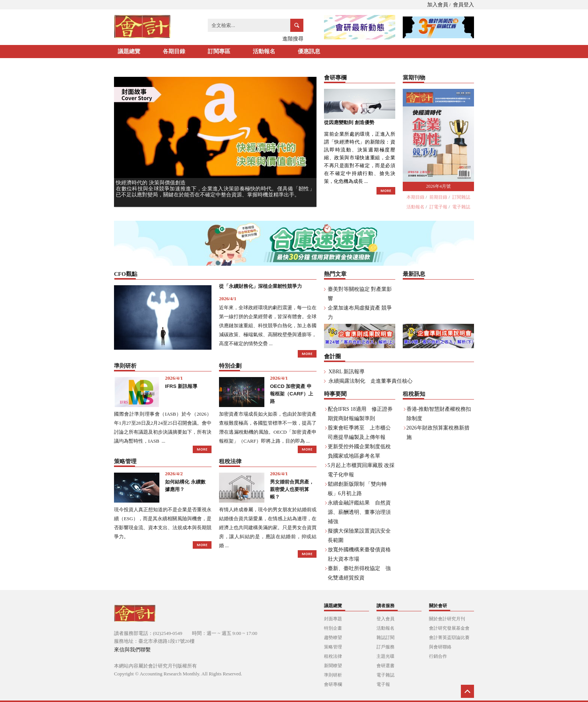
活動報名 (264, 51)
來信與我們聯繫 (132, 650)
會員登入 (463, 5)
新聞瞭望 (333, 666)
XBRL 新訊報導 (346, 372)
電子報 (383, 684)
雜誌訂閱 (385, 638)
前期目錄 (438, 197)
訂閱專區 (219, 51)
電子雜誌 (461, 207)
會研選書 (385, 666)
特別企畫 (333, 628)
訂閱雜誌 (461, 197)
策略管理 (333, 647)
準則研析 (333, 675)
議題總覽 (129, 51)
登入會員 (385, 619)
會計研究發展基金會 (449, 628)
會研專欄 (333, 684)
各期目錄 (174, 51)
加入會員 (438, 5)
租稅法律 (333, 656)
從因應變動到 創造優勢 (349, 122)
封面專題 (333, 619)
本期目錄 (415, 197)
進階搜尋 (293, 39)
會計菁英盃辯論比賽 (449, 638)
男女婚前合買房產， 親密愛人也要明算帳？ (292, 489)
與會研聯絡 (440, 647)
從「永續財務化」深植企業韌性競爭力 (260, 286)
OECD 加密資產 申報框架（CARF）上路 (292, 394)
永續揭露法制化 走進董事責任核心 (370, 381)
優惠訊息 (309, 51)
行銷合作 (438, 656)
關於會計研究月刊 (447, 619)
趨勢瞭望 (333, 638)
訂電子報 (438, 207)
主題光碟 (385, 656)
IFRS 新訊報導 (181, 386)
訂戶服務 (385, 647)
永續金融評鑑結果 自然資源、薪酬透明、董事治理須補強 (359, 512)
